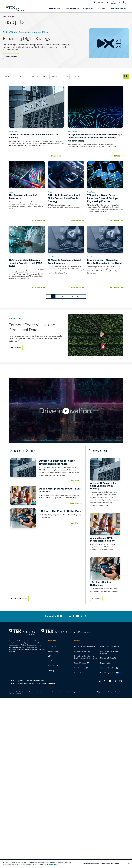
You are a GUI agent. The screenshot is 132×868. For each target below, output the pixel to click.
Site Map (51, 671)
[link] (13, 147)
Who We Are (118, 9)
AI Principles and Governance (85, 646)
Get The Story (16, 363)
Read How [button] (75, 554)
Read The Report (11, 56)
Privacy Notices (106, 663)
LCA (49, 656)
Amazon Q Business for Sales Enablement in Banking (57, 535)
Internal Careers (54, 651)
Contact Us (52, 646)
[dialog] (66, 864)
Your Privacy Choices (108, 673)
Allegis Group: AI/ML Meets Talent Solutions (60, 563)
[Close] (129, 864)
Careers (101, 9)
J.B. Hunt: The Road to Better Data (60, 584)
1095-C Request (80, 668)
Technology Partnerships (57, 666)
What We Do (54, 9)
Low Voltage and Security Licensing (109, 652)
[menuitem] (55, 9)
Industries (72, 9)
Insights (87, 9)
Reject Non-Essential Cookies (110, 864)
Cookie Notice (79, 673)
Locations (51, 661)
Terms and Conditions (108, 668)
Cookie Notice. (54, 865)
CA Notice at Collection (83, 651)
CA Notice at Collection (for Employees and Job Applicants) (85, 657)
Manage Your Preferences (109, 646)
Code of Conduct (80, 663)
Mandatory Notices (107, 658)
